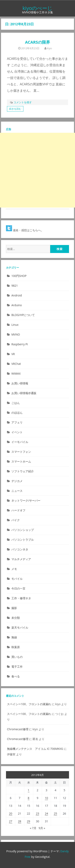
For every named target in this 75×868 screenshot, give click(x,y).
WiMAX (16, 373)
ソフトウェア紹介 (23, 471)
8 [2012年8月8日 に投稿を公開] (29, 798)
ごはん (16, 403)
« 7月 (33, 828)
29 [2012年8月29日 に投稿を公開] (29, 821)
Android (17, 295)
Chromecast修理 (18, 729)
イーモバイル (20, 442)
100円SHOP (19, 276)
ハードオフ (18, 510)
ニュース (17, 491)
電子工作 (17, 667)
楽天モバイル (20, 627)
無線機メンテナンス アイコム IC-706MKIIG (35, 749)
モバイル (17, 579)
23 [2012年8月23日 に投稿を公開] (37, 813)
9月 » (42, 828)
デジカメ (17, 481)
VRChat (16, 364)
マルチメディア (21, 559)
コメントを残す (23, 102)
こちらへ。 (37, 230)
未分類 (16, 618)
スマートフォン (21, 452)
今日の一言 (18, 588)
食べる (16, 676)
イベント (17, 432)
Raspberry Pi (20, 344)
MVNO (16, 334)
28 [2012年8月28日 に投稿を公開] (20, 821)
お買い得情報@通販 (24, 393)
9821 (15, 286)
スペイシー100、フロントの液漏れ (29, 704)
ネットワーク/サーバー (26, 500)
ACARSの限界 (37, 42)
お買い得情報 (20, 383)
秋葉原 (16, 647)
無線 (14, 637)
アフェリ (17, 422)
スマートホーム (21, 461)
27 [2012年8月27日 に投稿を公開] (11, 821)
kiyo (49, 48)
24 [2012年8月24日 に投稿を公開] (46, 813)
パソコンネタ (20, 549)
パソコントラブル (23, 540)
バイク (16, 520)
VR (13, 354)
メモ (14, 569)
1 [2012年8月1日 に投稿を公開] (29, 790)
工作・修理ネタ (21, 598)
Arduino (17, 305)
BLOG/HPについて (23, 315)
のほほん (17, 413)
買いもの (17, 657)
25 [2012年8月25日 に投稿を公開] (55, 813)
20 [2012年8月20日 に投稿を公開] (11, 813)
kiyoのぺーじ (37, 8)
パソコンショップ (23, 530)
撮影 (14, 608)
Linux (15, 325)
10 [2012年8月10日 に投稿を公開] (46, 798)
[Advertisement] (37, 170)
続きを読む (15, 109)
